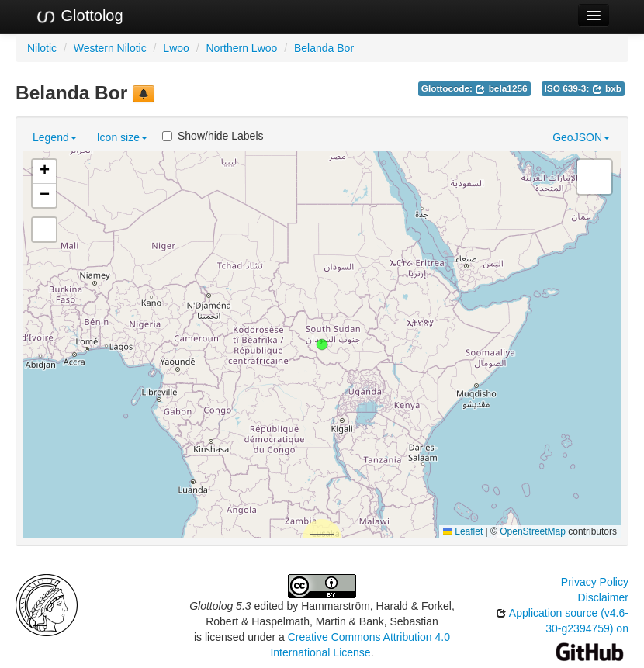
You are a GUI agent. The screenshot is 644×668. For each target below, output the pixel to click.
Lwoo (176, 48)
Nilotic (42, 48)
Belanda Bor (324, 48)
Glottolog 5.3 (220, 606)
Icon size (122, 137)
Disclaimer (603, 597)
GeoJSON (581, 137)
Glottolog (79, 16)
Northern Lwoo (242, 48)
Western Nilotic (110, 48)
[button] (322, 344)
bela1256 (501, 88)
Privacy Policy (595, 582)
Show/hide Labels (213, 136)
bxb (607, 88)
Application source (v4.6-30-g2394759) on (562, 632)
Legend (55, 137)
